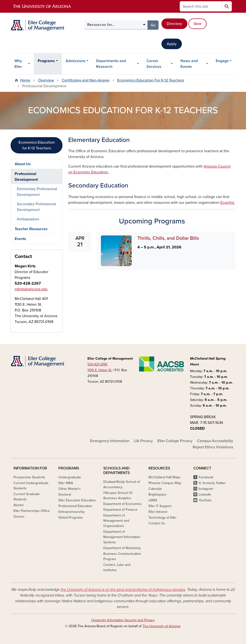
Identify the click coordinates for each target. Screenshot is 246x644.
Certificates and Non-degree (86, 80)
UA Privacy (143, 441)
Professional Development (26, 177)
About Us (23, 164)
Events (20, 239)
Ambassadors (28, 219)
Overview (46, 80)
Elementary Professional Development (37, 192)
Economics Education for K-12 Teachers (37, 145)
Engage (222, 61)
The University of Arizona (161, 626)
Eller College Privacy (175, 441)
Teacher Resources (31, 229)
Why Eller (18, 64)
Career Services (154, 64)
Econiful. (228, 203)
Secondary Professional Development (36, 207)
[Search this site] (201, 6)
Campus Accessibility (215, 441)
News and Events (189, 64)
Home (25, 80)
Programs (46, 61)
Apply (172, 44)
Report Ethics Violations (213, 447)
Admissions (76, 61)
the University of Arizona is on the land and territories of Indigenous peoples (123, 590)
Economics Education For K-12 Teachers (151, 80)
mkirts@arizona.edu (31, 289)
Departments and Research (111, 64)
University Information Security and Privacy (123, 620)
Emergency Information (110, 441)
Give (197, 24)
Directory (174, 24)
